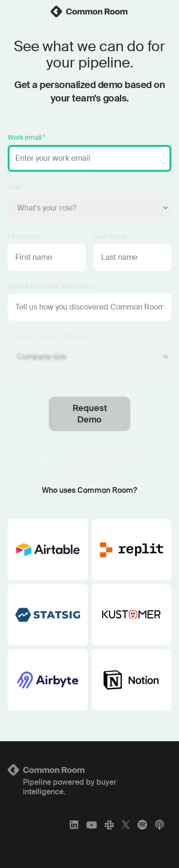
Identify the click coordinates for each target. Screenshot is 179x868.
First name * (26, 236)
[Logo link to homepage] (89, 770)
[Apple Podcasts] (159, 825)
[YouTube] (92, 825)
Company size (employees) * (50, 336)
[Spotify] (142, 825)
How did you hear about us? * (51, 286)
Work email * (26, 137)
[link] (90, 11)
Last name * (112, 236)
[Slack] (109, 825)
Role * (16, 187)
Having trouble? (90, 471)
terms (75, 458)
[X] (126, 825)
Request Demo (90, 414)
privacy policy (119, 458)
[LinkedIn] (74, 825)
